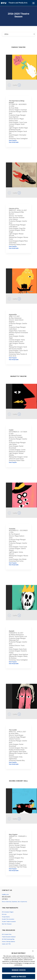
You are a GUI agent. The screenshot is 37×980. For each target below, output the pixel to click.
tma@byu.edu (6, 894)
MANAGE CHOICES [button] (19, 970)
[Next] (19, 85)
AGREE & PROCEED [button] (19, 977)
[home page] (4, 3)
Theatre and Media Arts (18, 3)
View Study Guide (15, 142)
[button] (33, 951)
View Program (14, 140)
